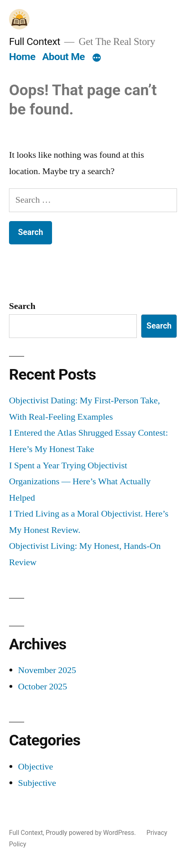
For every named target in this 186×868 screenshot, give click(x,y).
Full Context (35, 41)
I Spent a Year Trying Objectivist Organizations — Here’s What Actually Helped (80, 482)
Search (22, 306)
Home (22, 57)
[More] (97, 58)
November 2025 (47, 670)
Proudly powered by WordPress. (91, 833)
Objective (36, 767)
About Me (64, 57)
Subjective (37, 783)
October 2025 (43, 687)
